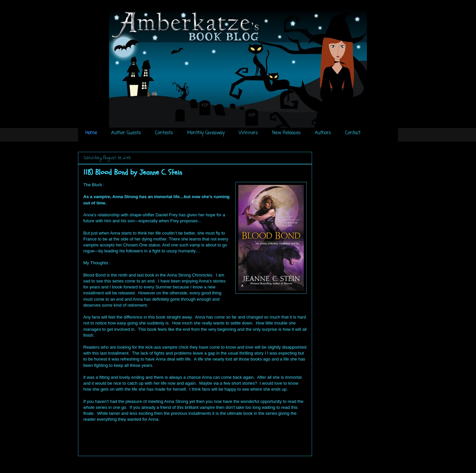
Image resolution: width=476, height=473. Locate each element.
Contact (353, 133)
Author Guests (126, 133)
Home (91, 133)
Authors (323, 133)
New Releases (286, 133)
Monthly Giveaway (206, 133)
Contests (164, 133)
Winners (248, 133)
